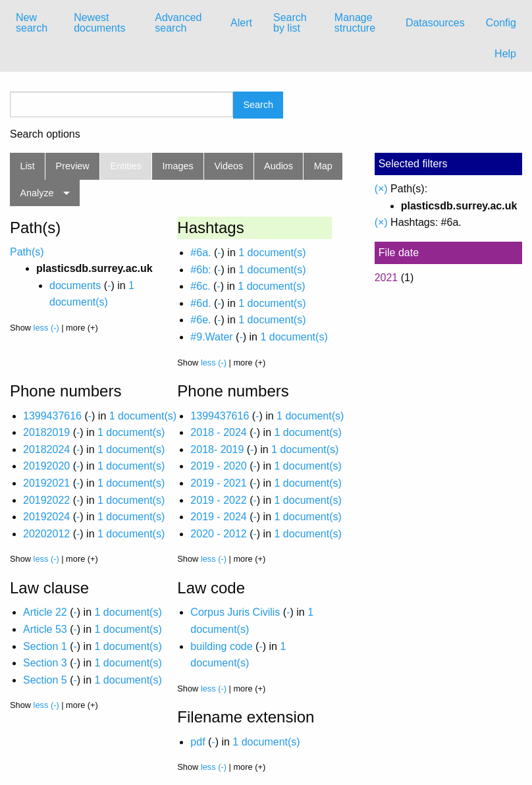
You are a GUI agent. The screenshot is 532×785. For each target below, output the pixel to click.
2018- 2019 (217, 449)
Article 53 (45, 629)
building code (221, 646)
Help (505, 54)
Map (323, 166)
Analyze (37, 193)
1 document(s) (272, 253)
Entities (126, 166)
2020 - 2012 (218, 534)
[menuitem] (34, 23)
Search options (45, 134)
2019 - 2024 (218, 517)
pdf (198, 742)
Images (178, 166)
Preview (73, 166)
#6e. (200, 320)
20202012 (46, 534)
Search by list (290, 23)
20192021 (46, 483)
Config (501, 23)
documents (75, 285)
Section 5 (45, 680)
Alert (241, 23)
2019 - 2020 (218, 466)
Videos (229, 166)
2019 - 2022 (218, 500)
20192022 (46, 500)
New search (32, 23)
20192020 (46, 466)
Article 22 (45, 612)
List (27, 166)
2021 (386, 278)
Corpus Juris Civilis (235, 612)
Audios (279, 166)
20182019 (46, 432)
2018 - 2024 (218, 432)
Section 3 (45, 663)
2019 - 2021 (218, 483)
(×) (381, 189)
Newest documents (99, 23)
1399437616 (52, 416)
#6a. (200, 253)
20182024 (46, 449)
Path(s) (27, 252)
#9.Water (211, 337)
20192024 (46, 517)
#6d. (200, 303)
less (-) (46, 328)
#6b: (200, 270)
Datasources (435, 23)
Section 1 (45, 646)
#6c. (200, 286)
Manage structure (355, 23)
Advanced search (178, 23)
